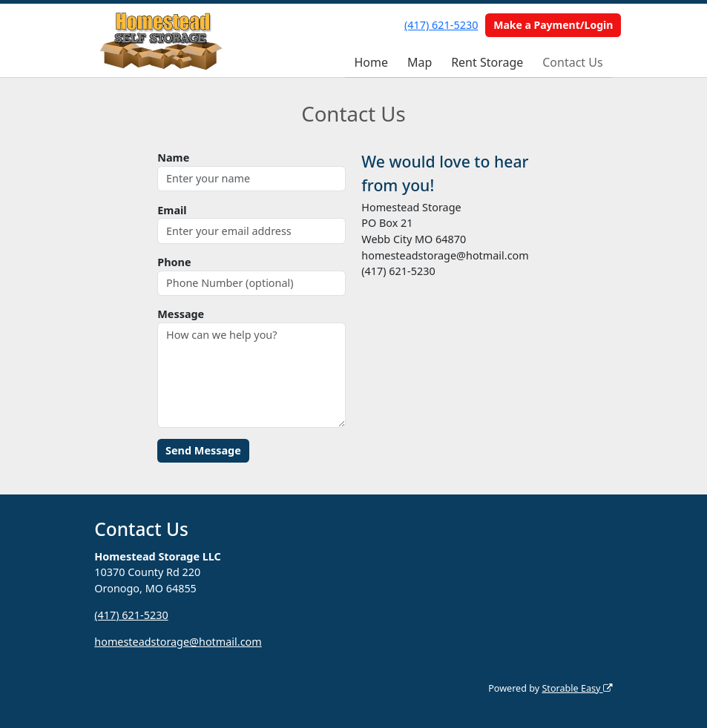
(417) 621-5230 (441, 25)
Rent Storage (487, 62)
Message (181, 314)
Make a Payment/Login (553, 25)
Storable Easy (577, 688)
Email (172, 210)
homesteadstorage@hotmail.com (178, 642)
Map (420, 62)
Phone (174, 262)
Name (173, 158)
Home (371, 62)
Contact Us (572, 62)
